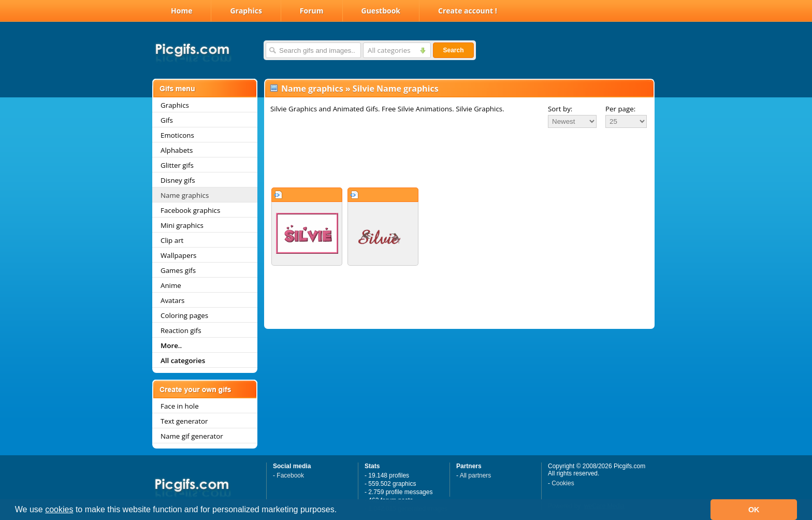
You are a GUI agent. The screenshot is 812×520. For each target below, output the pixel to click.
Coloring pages (184, 315)
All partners (476, 475)
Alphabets (177, 150)
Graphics (246, 11)
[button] (341, 511)
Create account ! (468, 11)
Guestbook (381, 11)
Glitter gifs (177, 165)
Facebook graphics (190, 210)
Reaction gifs (181, 330)
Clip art (172, 240)
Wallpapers (178, 255)
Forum (312, 11)
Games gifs (178, 270)
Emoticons (177, 135)
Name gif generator (192, 436)
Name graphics (185, 195)
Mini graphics (182, 225)
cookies (59, 509)
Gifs (167, 120)
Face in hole (180, 406)
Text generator (184, 421)
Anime (171, 285)
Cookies (563, 483)
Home (182, 11)
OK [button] (754, 510)
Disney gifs (178, 180)
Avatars (172, 300)
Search (453, 50)
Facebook (290, 475)
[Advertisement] (459, 157)
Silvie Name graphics (396, 89)
